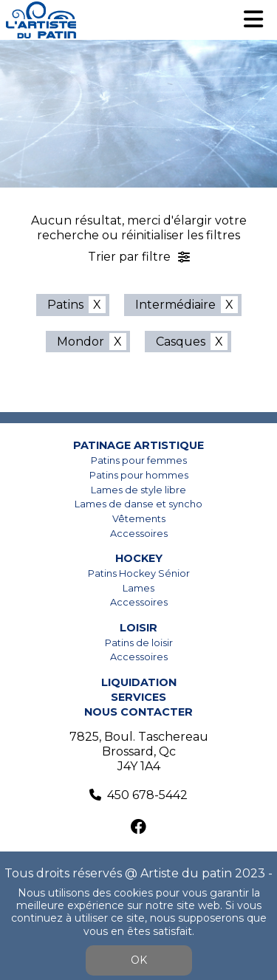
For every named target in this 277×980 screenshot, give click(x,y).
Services (138, 697)
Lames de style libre (138, 490)
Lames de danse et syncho (138, 504)
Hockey (139, 558)
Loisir (138, 628)
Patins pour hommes (139, 475)
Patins (65, 305)
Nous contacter (138, 712)
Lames (138, 588)
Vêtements (139, 519)
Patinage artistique (138, 445)
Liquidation (139, 682)
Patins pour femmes (139, 460)
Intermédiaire (175, 305)
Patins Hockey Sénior (139, 573)
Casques (181, 342)
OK (139, 960)
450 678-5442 (147, 795)
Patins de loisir (139, 643)
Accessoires (139, 534)
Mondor (81, 342)
